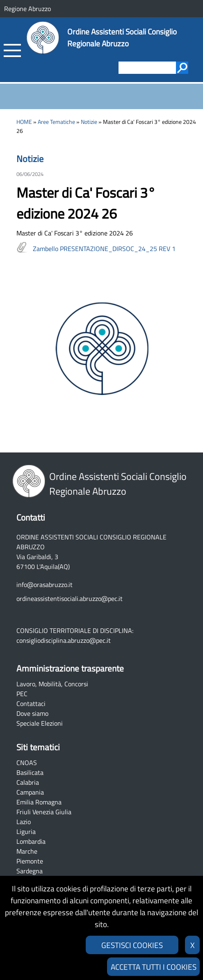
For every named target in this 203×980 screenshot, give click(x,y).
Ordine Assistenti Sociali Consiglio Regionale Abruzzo (122, 37)
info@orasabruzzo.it (44, 585)
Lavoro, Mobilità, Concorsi (52, 684)
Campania (30, 792)
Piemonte (30, 861)
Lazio (24, 822)
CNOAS (27, 763)
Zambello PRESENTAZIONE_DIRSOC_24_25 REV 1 (104, 249)
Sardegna (30, 871)
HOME (24, 122)
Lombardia (31, 841)
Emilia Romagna (39, 802)
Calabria (28, 782)
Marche (27, 851)
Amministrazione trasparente (70, 668)
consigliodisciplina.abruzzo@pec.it (64, 640)
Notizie (89, 122)
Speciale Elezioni (40, 723)
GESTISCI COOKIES (132, 945)
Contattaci (31, 704)
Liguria (26, 832)
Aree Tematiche (56, 122)
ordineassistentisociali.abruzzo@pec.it (70, 599)
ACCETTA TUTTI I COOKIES (154, 967)
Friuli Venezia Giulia (44, 812)
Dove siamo (32, 713)
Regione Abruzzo (27, 9)
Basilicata (30, 772)
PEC (22, 694)
